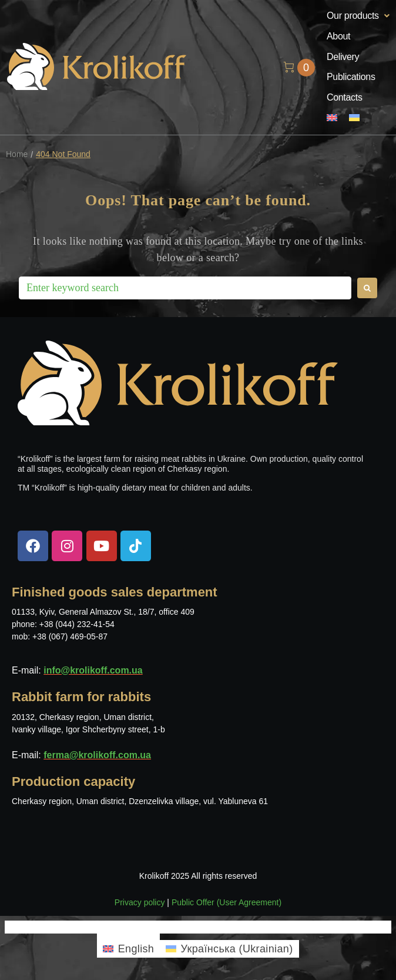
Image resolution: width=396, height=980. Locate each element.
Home (17, 154)
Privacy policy (140, 902)
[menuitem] (332, 119)
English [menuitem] (136, 949)
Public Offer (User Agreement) (226, 902)
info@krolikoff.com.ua (93, 670)
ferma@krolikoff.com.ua (97, 755)
